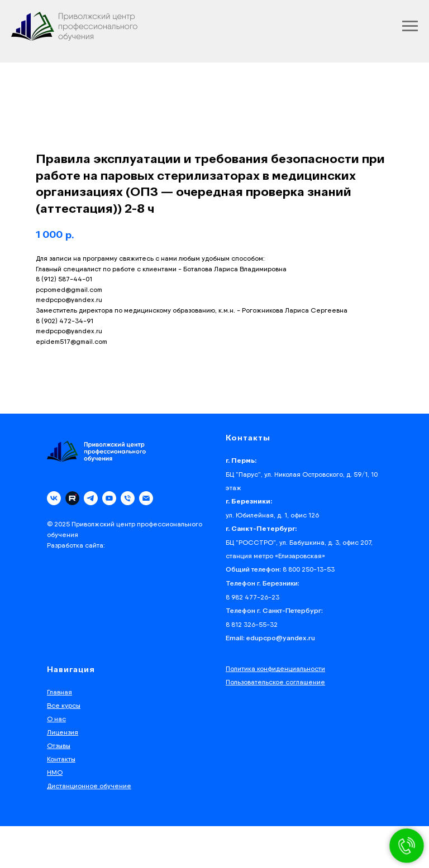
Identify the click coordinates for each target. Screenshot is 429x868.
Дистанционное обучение (89, 786)
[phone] (128, 498)
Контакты (61, 759)
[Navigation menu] (410, 26)
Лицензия (63, 732)
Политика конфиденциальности (275, 668)
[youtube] (109, 498)
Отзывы (59, 745)
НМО (55, 772)
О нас (56, 719)
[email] (146, 498)
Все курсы (64, 705)
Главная (59, 692)
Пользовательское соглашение (275, 682)
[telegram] (91, 498)
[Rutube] (72, 498)
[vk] (54, 498)
